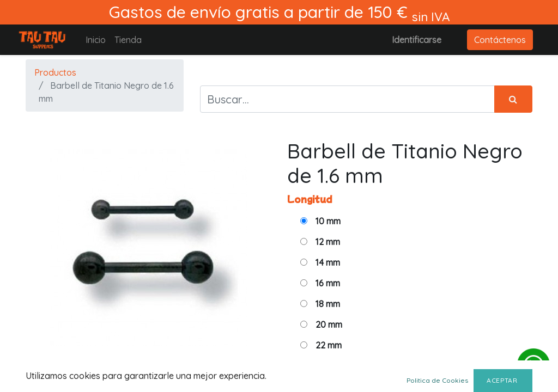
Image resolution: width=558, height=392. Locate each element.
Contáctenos (500, 40)
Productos (55, 72)
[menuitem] (96, 40)
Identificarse (417, 40)
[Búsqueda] (513, 99)
